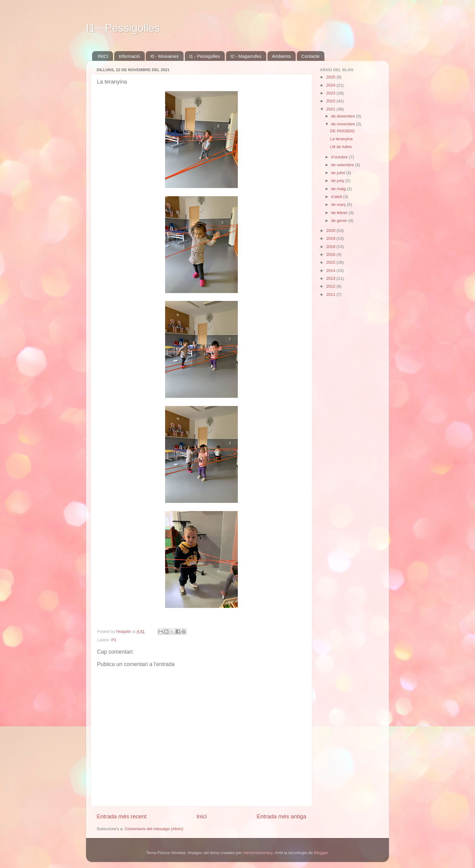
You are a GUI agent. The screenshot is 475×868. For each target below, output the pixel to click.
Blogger (321, 853)
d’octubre (340, 157)
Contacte (311, 56)
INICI (103, 56)
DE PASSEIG (342, 131)
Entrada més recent (122, 816)
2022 (331, 101)
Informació (129, 56)
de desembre (344, 116)
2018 (331, 247)
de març (339, 205)
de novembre (344, 124)
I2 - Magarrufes (246, 56)
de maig (339, 189)
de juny (338, 181)
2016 (331, 254)
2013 (331, 278)
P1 (114, 640)
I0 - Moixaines (164, 56)
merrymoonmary (258, 853)
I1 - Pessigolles (123, 28)
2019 (331, 238)
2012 (331, 286)
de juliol (339, 173)
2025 (331, 77)
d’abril (337, 197)
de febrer (340, 213)
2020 (331, 231)
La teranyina (341, 139)
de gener (340, 221)
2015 (331, 262)
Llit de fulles (341, 147)
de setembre (343, 165)
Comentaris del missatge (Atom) (154, 829)
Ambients (282, 56)
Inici (202, 816)
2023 (331, 93)
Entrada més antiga (281, 816)
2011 (331, 294)
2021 (331, 109)
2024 (331, 85)
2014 (331, 271)
